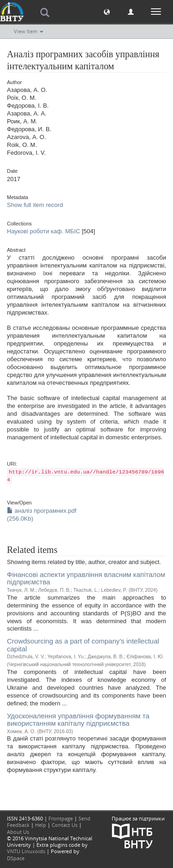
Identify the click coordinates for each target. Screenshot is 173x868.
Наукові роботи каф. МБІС (44, 231)
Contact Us (65, 825)
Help (41, 825)
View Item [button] (29, 31)
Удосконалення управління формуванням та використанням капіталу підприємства (78, 720)
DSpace (16, 858)
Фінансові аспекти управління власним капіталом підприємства (86, 578)
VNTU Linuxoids (26, 851)
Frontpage (61, 818)
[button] (107, 11)
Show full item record (35, 205)
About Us (18, 832)
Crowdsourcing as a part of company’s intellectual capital (83, 645)
